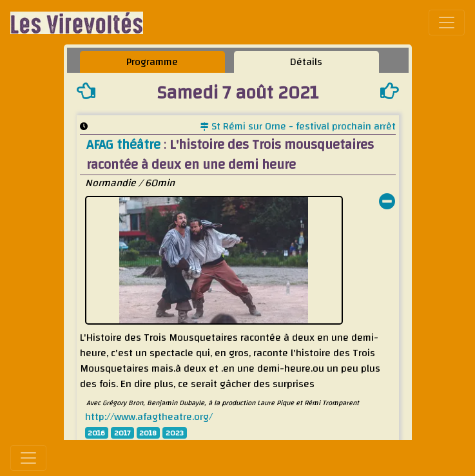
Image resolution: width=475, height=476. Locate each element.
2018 (148, 433)
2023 (175, 433)
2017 (122, 433)
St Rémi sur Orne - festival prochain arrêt (298, 126)
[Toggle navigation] (447, 23)
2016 (96, 433)
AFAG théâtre (125, 145)
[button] (387, 203)
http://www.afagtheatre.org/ (149, 417)
